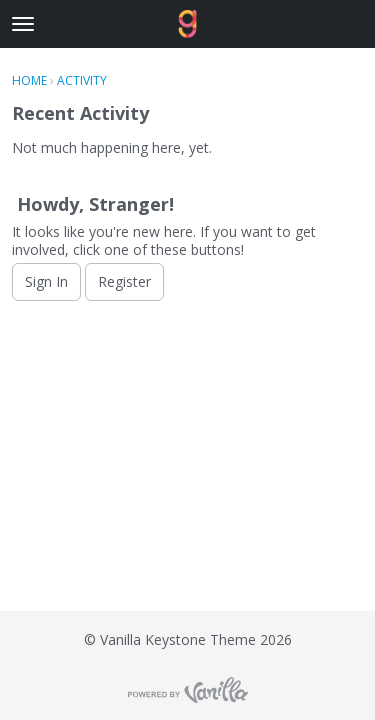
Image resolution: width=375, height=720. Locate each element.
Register (124, 281)
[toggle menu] (23, 24)
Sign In (46, 281)
